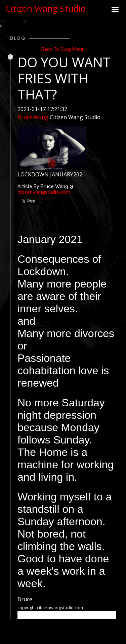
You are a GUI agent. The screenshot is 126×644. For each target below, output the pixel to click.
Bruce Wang (33, 117)
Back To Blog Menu (63, 49)
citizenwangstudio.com (44, 192)
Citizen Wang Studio (45, 8)
